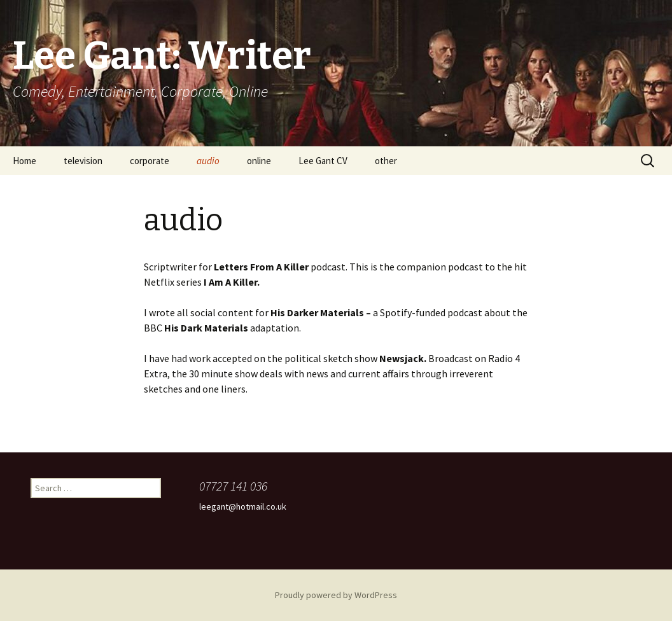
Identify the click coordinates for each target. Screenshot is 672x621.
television (83, 161)
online (259, 161)
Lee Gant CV (323, 161)
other (386, 161)
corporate (150, 161)
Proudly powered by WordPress (336, 595)
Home (24, 161)
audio (208, 161)
